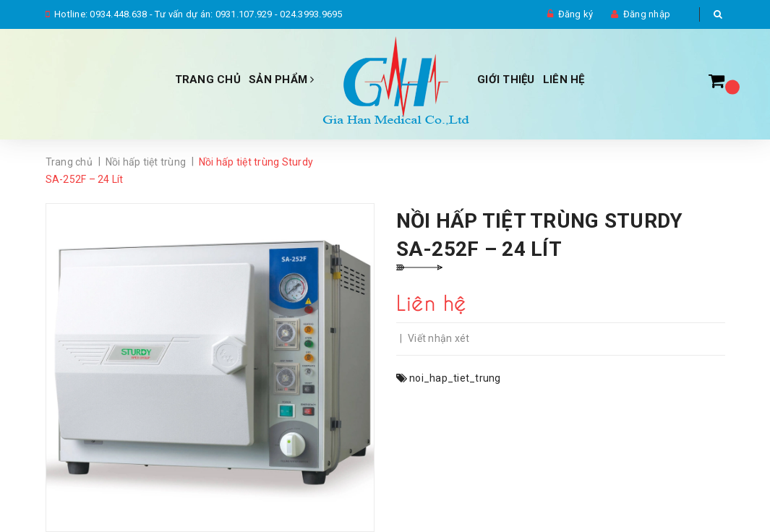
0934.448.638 (118, 14)
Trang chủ (208, 80)
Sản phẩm (282, 80)
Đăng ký (576, 14)
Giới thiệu (506, 80)
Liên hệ (564, 80)
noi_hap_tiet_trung (455, 378)
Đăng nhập (647, 14)
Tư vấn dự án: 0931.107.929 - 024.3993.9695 (249, 14)
